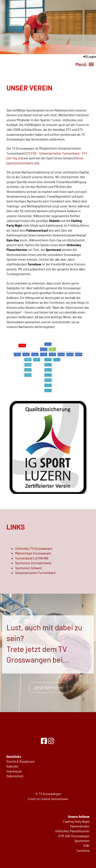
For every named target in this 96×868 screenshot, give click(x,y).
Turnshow (83, 850)
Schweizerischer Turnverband (35, 573)
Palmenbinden (80, 826)
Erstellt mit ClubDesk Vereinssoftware (48, 799)
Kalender (13, 766)
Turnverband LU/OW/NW (32, 558)
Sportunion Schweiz (29, 568)
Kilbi (86, 845)
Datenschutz (15, 776)
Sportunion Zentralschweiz (33, 563)
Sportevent (82, 841)
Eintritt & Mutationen (21, 761)
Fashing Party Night (76, 821)
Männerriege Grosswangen (33, 553)
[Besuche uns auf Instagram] (51, 741)
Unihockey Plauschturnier (72, 831)
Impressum (14, 771)
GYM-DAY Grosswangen (74, 836)
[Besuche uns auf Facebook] (44, 741)
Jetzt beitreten (48, 687)
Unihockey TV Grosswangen (34, 548)
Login (89, 56)
